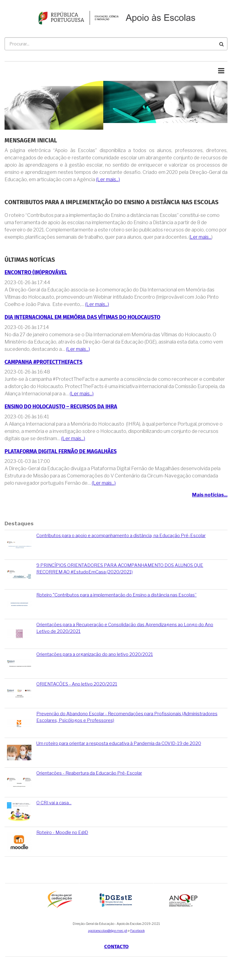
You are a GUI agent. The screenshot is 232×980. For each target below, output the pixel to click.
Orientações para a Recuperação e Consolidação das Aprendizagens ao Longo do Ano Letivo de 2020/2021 (125, 628)
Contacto (116, 947)
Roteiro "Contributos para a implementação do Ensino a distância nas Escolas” (116, 595)
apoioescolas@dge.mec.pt (108, 931)
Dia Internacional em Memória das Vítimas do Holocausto (82, 317)
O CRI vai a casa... (54, 803)
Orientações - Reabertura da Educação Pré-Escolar (89, 773)
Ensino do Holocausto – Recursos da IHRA (61, 407)
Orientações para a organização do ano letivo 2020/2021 (95, 654)
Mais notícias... (210, 495)
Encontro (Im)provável (36, 272)
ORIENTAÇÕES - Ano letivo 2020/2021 (77, 684)
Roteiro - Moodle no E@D (62, 832)
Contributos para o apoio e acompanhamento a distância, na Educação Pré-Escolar (121, 536)
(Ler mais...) (108, 179)
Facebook (138, 931)
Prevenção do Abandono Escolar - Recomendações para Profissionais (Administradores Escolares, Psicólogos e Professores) (127, 717)
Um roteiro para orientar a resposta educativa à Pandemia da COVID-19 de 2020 (119, 743)
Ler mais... (201, 237)
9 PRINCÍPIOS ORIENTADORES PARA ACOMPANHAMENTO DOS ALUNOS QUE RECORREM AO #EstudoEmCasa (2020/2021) (120, 568)
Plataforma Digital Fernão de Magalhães (61, 452)
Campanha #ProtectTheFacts (43, 362)
